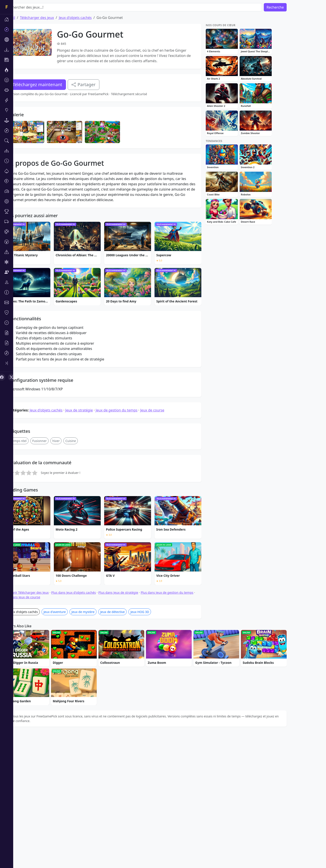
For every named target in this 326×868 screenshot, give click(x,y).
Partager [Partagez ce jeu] (97, 85)
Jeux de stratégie (92, 544)
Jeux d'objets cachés (88, 18)
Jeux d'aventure (68, 745)
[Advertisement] (116, 138)
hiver (69, 574)
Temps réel (32, 574)
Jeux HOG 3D (153, 745)
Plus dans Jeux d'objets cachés (87, 726)
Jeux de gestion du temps (130, 544)
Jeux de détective (126, 745)
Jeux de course (165, 544)
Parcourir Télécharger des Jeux (39, 726)
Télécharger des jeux (50, 18)
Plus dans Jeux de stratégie (131, 726)
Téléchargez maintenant (51, 85)
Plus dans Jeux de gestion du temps (180, 726)
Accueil (23, 18)
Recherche (288, 7)
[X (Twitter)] (11, 377)
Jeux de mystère (96, 745)
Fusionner (53, 574)
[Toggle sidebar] (7, 363)
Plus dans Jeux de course (35, 731)
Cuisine (84, 574)
